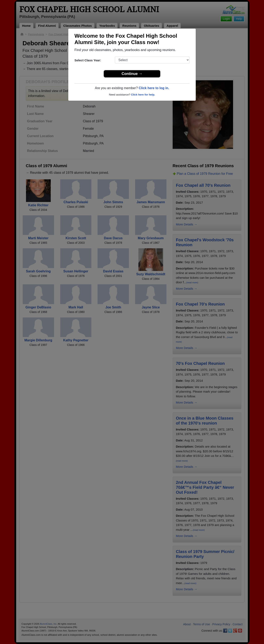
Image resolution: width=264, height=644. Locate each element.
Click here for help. (143, 95)
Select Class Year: (88, 60)
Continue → (132, 74)
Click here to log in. (154, 88)
